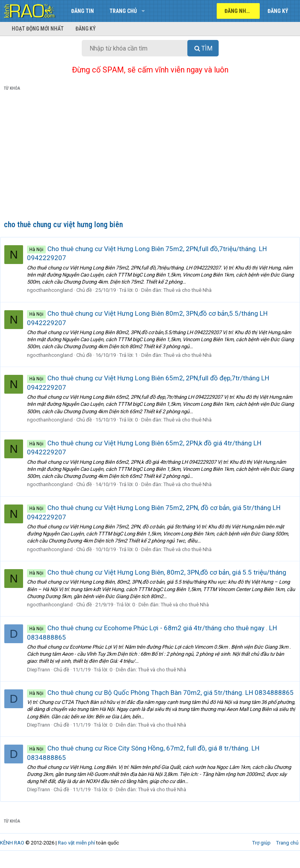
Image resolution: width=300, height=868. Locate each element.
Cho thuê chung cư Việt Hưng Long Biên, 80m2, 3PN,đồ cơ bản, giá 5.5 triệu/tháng (161, 572)
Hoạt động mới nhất (38, 29)
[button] (143, 11)
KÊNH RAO (12, 852)
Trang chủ (123, 11)
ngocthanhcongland (54, 290)
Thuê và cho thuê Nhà (191, 290)
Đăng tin (83, 11)
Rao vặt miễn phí (76, 852)
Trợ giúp (261, 852)
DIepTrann (42, 670)
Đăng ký (86, 29)
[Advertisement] (150, 157)
